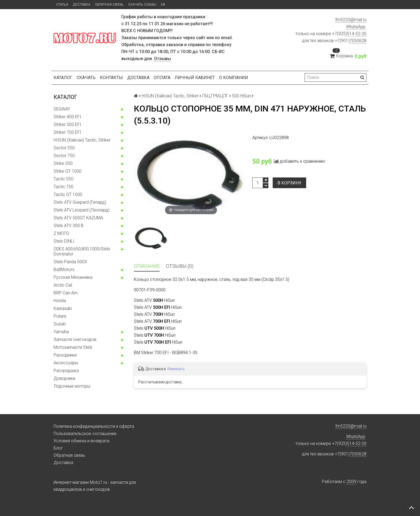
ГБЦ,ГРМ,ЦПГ (215, 96)
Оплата (162, 78)
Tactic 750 (63, 187)
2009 (351, 482)
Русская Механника (73, 277)
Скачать (86, 78)
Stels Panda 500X (70, 262)
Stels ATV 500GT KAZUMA (78, 218)
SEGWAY (62, 109)
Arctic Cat (63, 285)
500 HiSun (241, 96)
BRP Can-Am (66, 293)
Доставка (82, 4)
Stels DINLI (64, 241)
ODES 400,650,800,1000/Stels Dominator (82, 251)
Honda (60, 301)
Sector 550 (64, 148)
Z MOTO (61, 233)
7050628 (358, 41)
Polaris (60, 316)
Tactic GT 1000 (68, 194)
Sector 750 (64, 156)
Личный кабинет (195, 78)
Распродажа (66, 371)
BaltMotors (64, 270)
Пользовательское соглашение (85, 434)
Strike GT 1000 (67, 171)
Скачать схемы (142, 4)
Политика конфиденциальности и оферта (94, 426)
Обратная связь (109, 4)
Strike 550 (63, 163)
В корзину (289, 183)
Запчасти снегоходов (75, 339)
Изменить (176, 369)
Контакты (111, 78)
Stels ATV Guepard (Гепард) (80, 202)
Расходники (65, 355)
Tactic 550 (63, 179)
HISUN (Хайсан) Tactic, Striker (82, 140)
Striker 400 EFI (67, 117)
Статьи (62, 4)
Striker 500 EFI (67, 125)
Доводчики (64, 378)
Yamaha (61, 332)
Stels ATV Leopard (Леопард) (82, 210)
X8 (163, 4)
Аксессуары (66, 363)
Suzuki (60, 324)
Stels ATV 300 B (69, 226)
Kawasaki (63, 308)
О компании (234, 78)
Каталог (63, 78)
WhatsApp (356, 27)
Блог (58, 448)
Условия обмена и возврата (81, 441)
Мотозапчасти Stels (73, 347)
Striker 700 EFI (67, 132)
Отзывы (162, 59)
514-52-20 (357, 34)
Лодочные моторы (72, 386)
